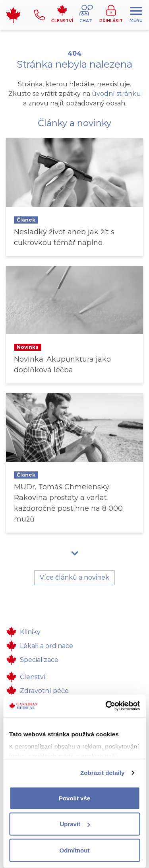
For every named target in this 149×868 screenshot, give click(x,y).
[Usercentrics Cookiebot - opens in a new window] (106, 706)
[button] (86, 15)
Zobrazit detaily (103, 773)
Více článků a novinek (74, 577)
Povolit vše (74, 798)
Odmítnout (75, 850)
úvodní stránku (116, 94)
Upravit (75, 824)
